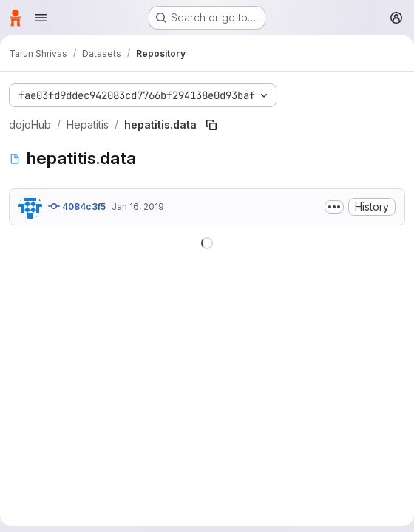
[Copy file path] (211, 125)
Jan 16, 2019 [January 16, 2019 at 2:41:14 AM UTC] (138, 207)
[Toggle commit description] (334, 207)
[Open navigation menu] (41, 18)
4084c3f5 (77, 206)
